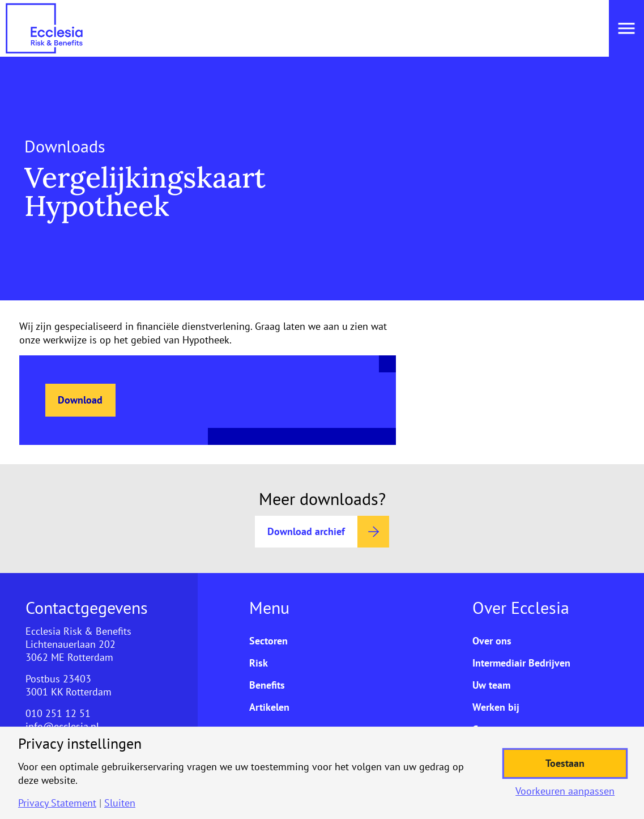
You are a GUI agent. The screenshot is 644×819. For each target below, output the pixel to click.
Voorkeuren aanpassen (565, 791)
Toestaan (565, 763)
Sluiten (120, 803)
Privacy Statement (57, 803)
